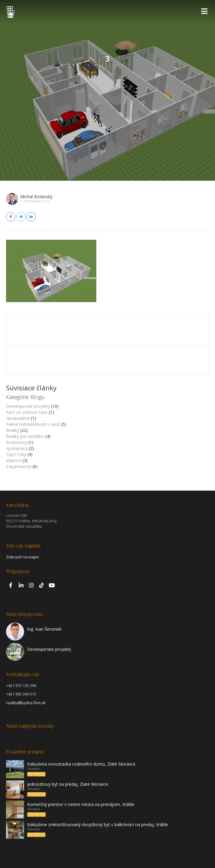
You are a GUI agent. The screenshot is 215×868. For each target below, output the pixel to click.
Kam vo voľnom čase (27, 412)
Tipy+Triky (16, 454)
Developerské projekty (28, 406)
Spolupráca (17, 448)
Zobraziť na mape (22, 557)
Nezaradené (18, 418)
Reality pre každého (25, 436)
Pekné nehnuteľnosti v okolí (33, 424)
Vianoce (14, 460)
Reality (12, 430)
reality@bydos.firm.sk (26, 703)
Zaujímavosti (19, 466)
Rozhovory (17, 442)
